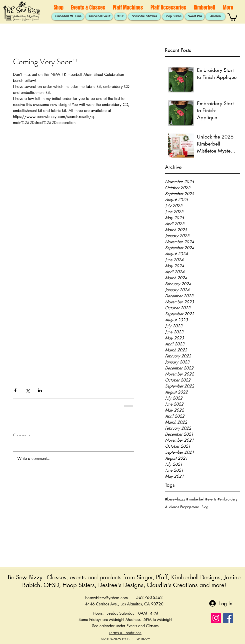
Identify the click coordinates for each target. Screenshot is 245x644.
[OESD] (120, 17)
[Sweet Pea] (195, 17)
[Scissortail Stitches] (144, 17)
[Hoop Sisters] (173, 17)
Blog (205, 507)
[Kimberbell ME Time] (68, 17)
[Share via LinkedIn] (40, 390)
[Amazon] (215, 17)
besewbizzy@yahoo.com (106, 598)
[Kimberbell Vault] (99, 17)
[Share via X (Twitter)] (28, 390)
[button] (232, 17)
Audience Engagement (182, 507)
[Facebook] (228, 618)
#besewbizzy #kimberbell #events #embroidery (201, 499)
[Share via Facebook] (15, 390)
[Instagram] (216, 618)
